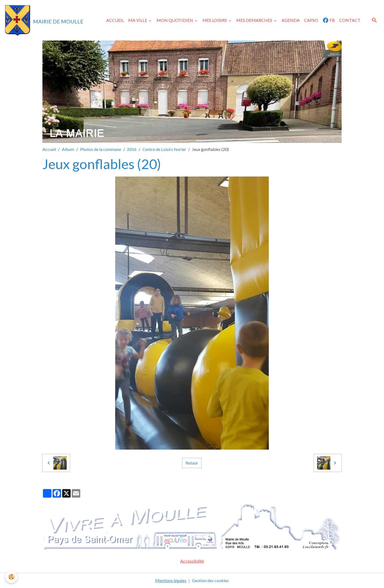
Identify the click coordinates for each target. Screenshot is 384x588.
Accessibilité (192, 561)
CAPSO (311, 20)
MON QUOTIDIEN (175, 20)
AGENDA (291, 20)
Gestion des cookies (210, 580)
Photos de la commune (101, 149)
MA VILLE (138, 20)
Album (68, 149)
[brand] (44, 20)
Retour (192, 463)
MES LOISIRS (215, 20)
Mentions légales (171, 580)
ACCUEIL (115, 20)
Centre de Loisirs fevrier (164, 149)
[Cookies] (11, 577)
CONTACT (350, 20)
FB (329, 20)
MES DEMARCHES (255, 20)
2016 (132, 149)
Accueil (49, 149)
